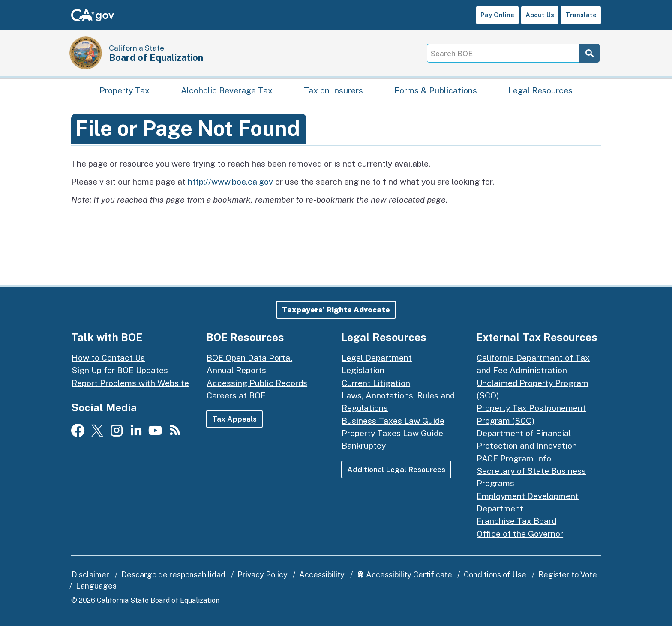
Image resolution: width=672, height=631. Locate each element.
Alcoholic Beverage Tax (227, 92)
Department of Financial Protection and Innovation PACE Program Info (527, 450)
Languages (96, 590)
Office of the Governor (520, 538)
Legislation (363, 375)
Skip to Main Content (336, 0)
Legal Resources (540, 92)
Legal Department (377, 362)
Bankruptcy (364, 450)
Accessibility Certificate (404, 579)
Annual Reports (236, 375)
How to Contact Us (108, 362)
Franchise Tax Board (516, 525)
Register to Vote (568, 579)
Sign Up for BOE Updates (120, 375)
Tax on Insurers (333, 92)
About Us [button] (540, 15)
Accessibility (322, 579)
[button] (336, 314)
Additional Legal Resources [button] (397, 474)
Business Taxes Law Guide (393, 425)
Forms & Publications (436, 92)
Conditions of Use (495, 579)
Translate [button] (581, 15)
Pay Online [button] (497, 15)
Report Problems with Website (130, 387)
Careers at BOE (236, 399)
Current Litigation (376, 387)
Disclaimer (90, 579)
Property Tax (124, 92)
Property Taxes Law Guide (392, 438)
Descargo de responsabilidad (173, 579)
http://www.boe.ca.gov (230, 186)
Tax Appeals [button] (234, 423)
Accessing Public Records (257, 387)
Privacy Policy (262, 579)
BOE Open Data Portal (249, 362)
